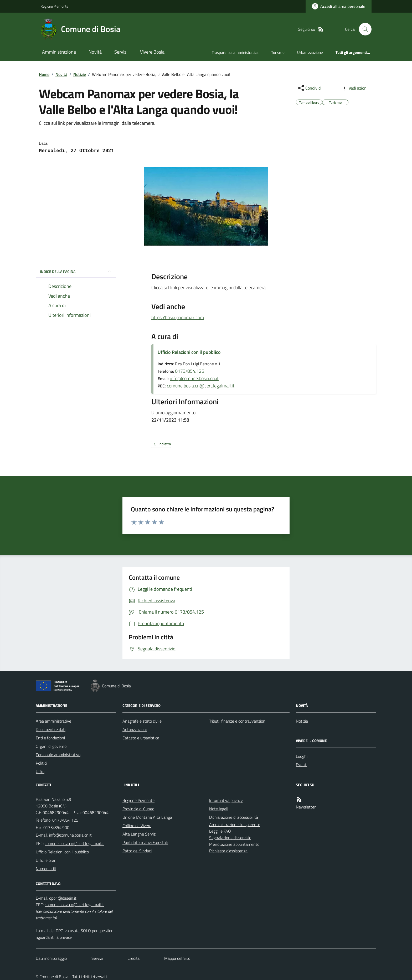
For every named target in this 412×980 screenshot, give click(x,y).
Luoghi (302, 756)
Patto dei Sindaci (137, 851)
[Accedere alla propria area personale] (339, 6)
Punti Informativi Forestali (145, 842)
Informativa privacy (226, 800)
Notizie (80, 74)
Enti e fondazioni (50, 738)
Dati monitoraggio (51, 958)
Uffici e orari (46, 860)
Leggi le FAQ (220, 831)
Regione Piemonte (54, 6)
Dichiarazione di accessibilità (234, 817)
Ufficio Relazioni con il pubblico (189, 352)
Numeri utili (46, 869)
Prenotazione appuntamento (234, 844)
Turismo (278, 52)
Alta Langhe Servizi (139, 834)
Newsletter (306, 807)
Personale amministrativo (58, 755)
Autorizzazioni (135, 729)
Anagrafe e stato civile (142, 721)
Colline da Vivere (137, 826)
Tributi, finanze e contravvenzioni (238, 721)
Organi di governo (51, 746)
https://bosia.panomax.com (178, 317)
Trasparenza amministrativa (235, 52)
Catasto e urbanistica (141, 738)
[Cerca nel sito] (363, 29)
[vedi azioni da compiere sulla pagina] (354, 88)
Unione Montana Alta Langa (147, 817)
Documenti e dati (51, 729)
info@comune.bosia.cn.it (194, 378)
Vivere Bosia (152, 52)
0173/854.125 (190, 371)
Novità (95, 52)
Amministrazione (59, 52)
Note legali (219, 809)
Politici (41, 763)
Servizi (121, 52)
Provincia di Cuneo (138, 809)
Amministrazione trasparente (235, 825)
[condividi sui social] (309, 88)
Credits (133, 958)
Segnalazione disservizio (230, 838)
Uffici (40, 771)
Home (44, 74)
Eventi (302, 765)
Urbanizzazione (310, 52)
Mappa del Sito (177, 958)
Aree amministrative (53, 721)
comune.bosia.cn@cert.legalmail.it (201, 386)
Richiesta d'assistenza (228, 851)
